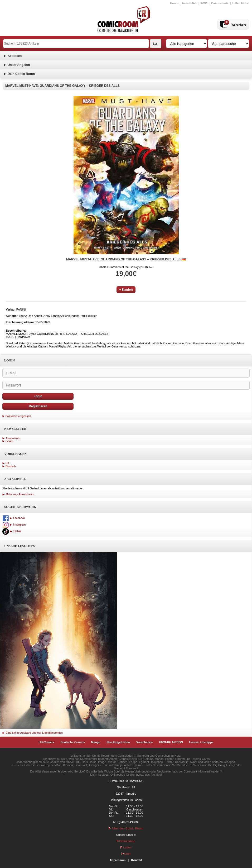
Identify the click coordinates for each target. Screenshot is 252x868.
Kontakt (136, 860)
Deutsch (11, 466)
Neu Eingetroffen (118, 742)
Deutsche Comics (72, 742)
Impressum (118, 860)
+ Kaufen (126, 290)
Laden (126, 847)
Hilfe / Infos (240, 3)
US (7, 463)
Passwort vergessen (18, 416)
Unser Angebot (19, 65)
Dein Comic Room (21, 74)
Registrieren (38, 406)
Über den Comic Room (126, 828)
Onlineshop (126, 841)
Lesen (9, 441)
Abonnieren (13, 438)
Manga (96, 742)
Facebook (14, 518)
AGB (204, 3)
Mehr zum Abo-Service (18, 494)
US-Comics (47, 742)
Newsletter (190, 3)
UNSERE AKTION (171, 742)
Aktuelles (15, 56)
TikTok (12, 531)
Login (38, 396)
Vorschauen (144, 742)
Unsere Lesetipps (201, 742)
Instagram (14, 525)
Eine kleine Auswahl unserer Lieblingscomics (33, 733)
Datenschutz (220, 3)
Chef (126, 854)
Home (174, 3)
